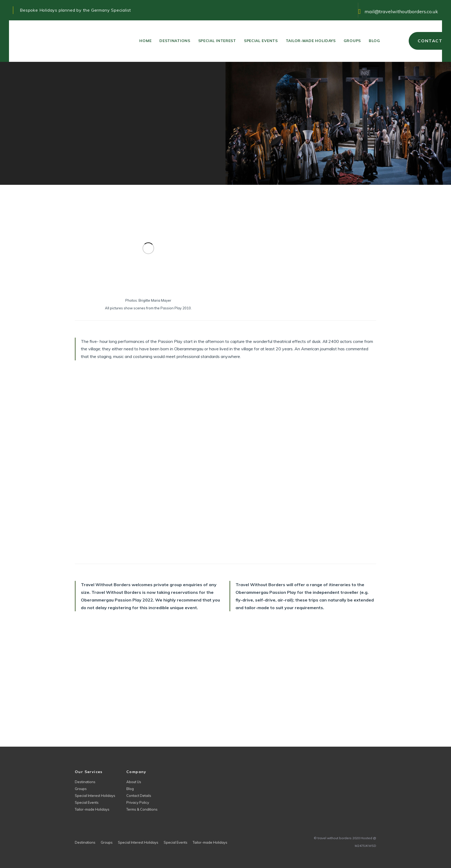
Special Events (87, 802)
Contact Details (139, 796)
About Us (134, 782)
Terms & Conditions (142, 809)
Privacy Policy (138, 802)
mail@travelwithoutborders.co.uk (401, 12)
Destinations (85, 782)
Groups (81, 789)
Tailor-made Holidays (92, 809)
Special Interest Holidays (95, 796)
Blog (130, 789)
